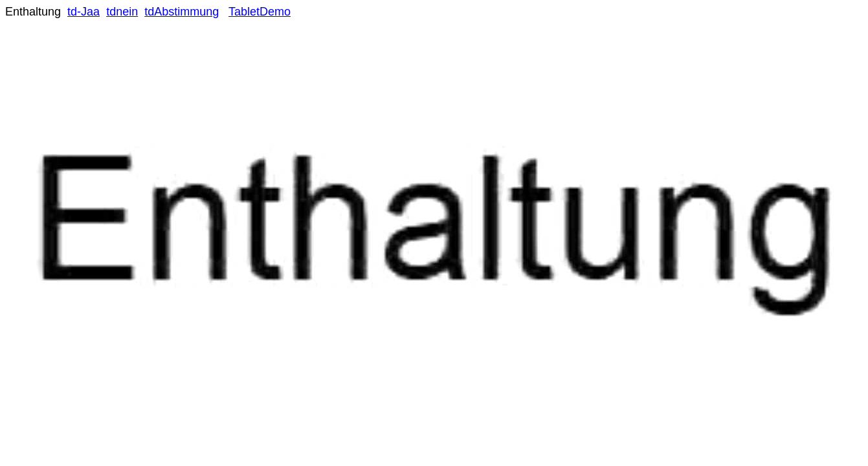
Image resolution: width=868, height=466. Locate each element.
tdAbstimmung (182, 12)
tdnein (122, 12)
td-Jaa (83, 12)
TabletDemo (260, 12)
